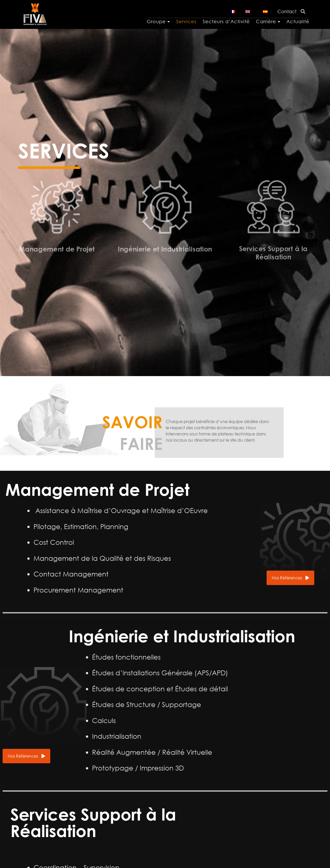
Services (186, 21)
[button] (290, 578)
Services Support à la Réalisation (273, 236)
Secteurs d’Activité (226, 21)
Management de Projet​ (57, 247)
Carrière (266, 21)
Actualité (298, 21)
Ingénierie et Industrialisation (165, 245)
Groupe (156, 21)
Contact (287, 11)
